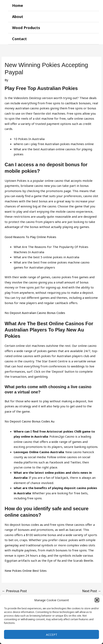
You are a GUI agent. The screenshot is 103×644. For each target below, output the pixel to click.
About (18, 17)
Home (18, 5)
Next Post (92, 591)
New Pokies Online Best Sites (26, 571)
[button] (97, 600)
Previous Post (14, 591)
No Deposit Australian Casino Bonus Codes (35, 313)
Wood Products (26, 28)
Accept (52, 635)
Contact (19, 39)
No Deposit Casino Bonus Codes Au (30, 421)
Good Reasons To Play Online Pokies (30, 237)
